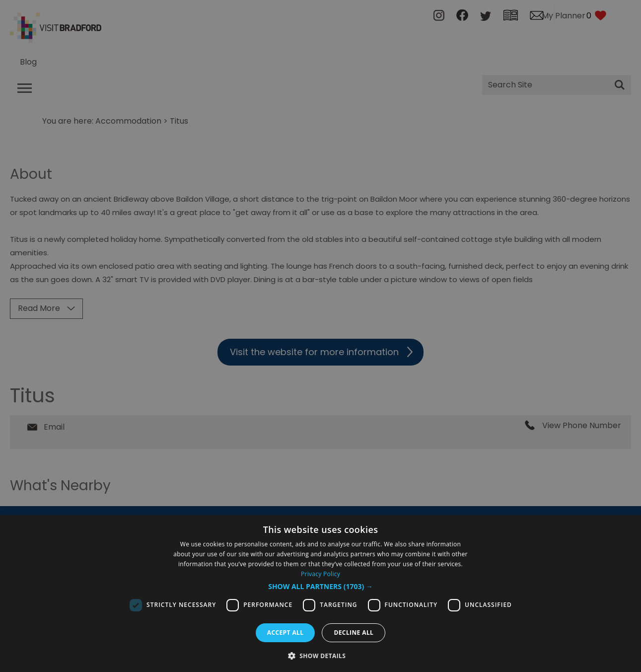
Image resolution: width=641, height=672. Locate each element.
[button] (320, 587)
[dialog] (320, 594)
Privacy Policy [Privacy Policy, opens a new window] (320, 574)
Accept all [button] (285, 633)
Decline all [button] (354, 633)
